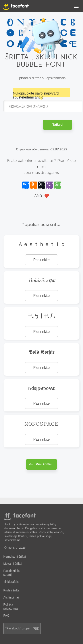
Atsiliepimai (11, 598)
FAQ (6, 616)
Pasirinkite (42, 260)
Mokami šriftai (13, 564)
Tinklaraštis (11, 582)
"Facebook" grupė (22, 628)
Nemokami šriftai (15, 557)
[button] (76, 7)
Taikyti (58, 124)
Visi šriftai (40, 464)
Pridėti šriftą (11, 590)
